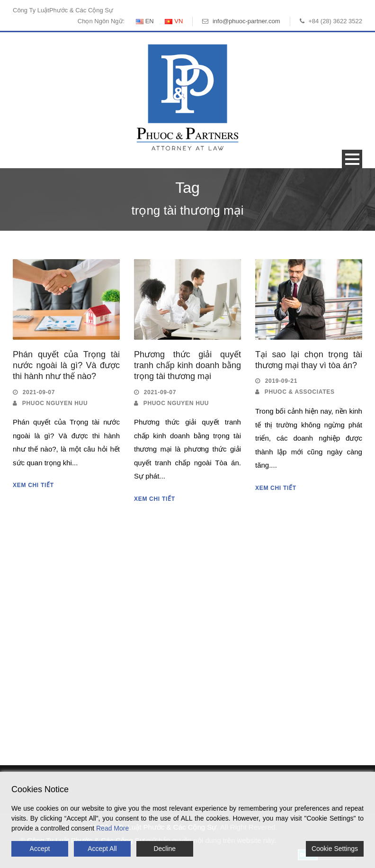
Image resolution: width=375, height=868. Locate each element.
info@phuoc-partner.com (246, 21)
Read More (112, 828)
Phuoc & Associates (300, 392)
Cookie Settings (335, 849)
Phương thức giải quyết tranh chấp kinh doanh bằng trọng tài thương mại (187, 366)
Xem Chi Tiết (33, 485)
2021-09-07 (39, 392)
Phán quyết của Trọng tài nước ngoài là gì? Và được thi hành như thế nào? (66, 366)
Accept (40, 849)
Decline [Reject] (165, 849)
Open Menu (352, 159)
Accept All (102, 849)
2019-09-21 (281, 381)
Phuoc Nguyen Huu (55, 403)
